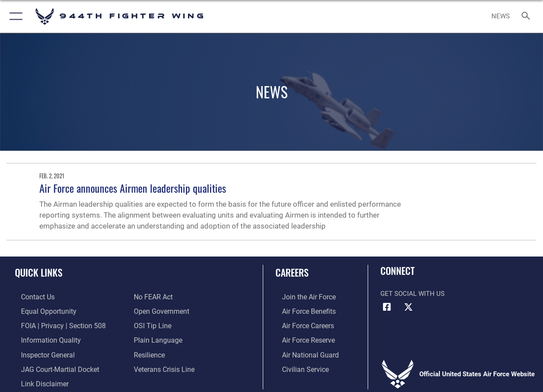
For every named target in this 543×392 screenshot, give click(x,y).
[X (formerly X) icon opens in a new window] (408, 307)
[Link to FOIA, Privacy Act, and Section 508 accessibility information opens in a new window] (55, 324)
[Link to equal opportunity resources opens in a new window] (41, 310)
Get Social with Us (412, 294)
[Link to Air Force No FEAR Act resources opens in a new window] (153, 297)
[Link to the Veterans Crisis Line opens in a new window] (163, 366)
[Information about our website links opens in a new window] (38, 380)
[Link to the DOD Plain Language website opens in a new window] (156, 338)
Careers (292, 272)
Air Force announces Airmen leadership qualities (133, 188)
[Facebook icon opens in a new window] (387, 307)
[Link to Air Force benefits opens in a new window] (301, 310)
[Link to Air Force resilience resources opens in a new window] (149, 352)
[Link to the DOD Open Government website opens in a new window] (160, 310)
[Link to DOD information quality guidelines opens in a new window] (43, 338)
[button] (14, 16)
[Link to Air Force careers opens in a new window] (301, 324)
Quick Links (39, 272)
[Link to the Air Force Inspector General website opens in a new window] (41, 352)
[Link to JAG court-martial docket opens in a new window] (52, 366)
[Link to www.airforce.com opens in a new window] (301, 297)
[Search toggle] (528, 16)
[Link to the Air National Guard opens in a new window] (302, 352)
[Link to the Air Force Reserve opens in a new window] (301, 338)
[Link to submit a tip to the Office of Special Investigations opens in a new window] (151, 324)
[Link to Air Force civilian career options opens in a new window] (298, 366)
